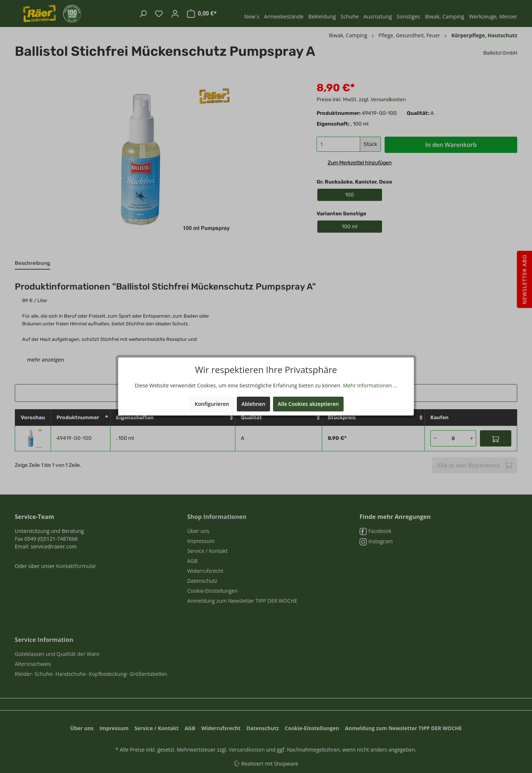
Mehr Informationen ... (370, 385)
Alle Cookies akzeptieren (308, 404)
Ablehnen (254, 404)
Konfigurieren (212, 404)
